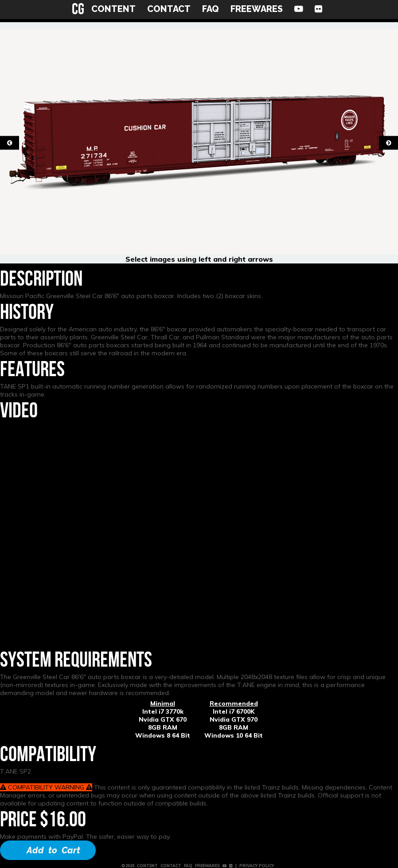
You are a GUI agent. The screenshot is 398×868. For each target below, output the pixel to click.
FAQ (211, 9)
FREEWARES (257, 9)
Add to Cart (53, 850)
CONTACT (169, 9)
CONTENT (113, 9)
